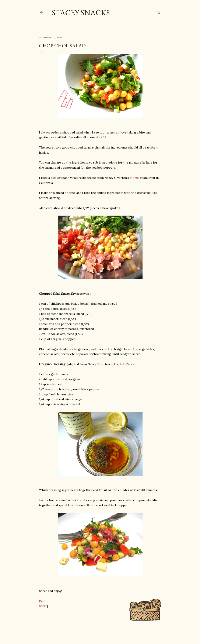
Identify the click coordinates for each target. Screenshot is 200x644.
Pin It (43, 601)
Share (43, 606)
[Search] (159, 12)
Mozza (135, 178)
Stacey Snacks (81, 13)
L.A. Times (127, 364)
